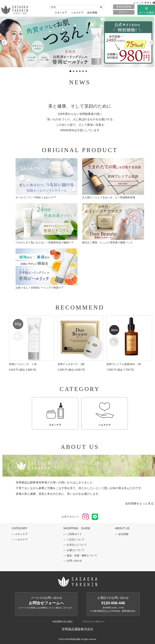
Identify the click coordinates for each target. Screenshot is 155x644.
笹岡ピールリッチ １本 (23, 364)
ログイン (124, 12)
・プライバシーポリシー (93, 622)
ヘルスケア (77, 13)
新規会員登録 (124, 7)
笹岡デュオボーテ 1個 (71, 364)
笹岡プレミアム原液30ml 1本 (124, 364)
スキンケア (61, 13)
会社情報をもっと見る (139, 503)
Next (150, 43)
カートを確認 (146, 10)
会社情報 (92, 13)
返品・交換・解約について (82, 555)
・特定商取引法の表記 (62, 622)
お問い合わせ (74, 561)
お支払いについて (77, 545)
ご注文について (76, 539)
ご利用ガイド (74, 534)
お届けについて (76, 550)
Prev (4, 43)
